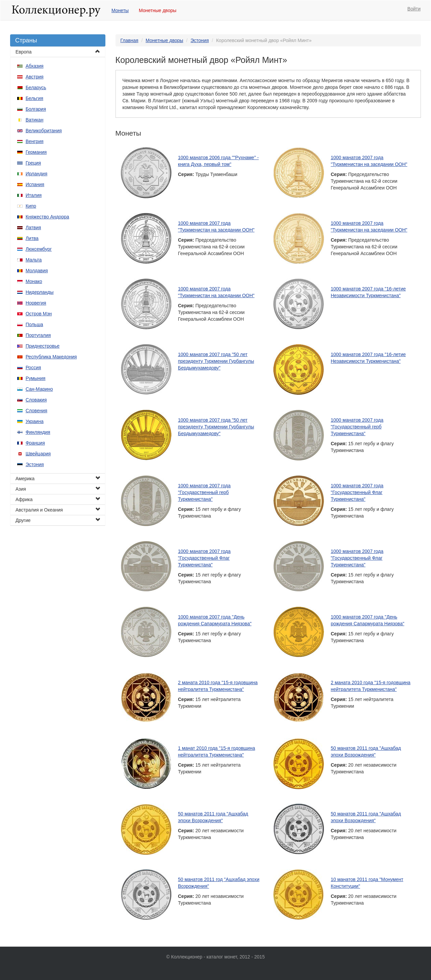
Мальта (34, 260)
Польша (34, 324)
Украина (35, 421)
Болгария (36, 109)
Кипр (31, 206)
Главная (129, 40)
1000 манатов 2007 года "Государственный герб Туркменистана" (357, 427)
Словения (36, 411)
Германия (36, 152)
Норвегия (36, 303)
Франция (35, 443)
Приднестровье (43, 346)
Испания (35, 184)
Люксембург (39, 249)
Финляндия (38, 432)
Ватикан (35, 120)
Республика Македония (51, 357)
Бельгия (34, 98)
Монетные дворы (158, 10)
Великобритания (44, 131)
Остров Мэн (39, 314)
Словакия (36, 400)
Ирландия (37, 174)
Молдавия (37, 271)
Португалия (38, 335)
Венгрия (35, 141)
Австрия (35, 77)
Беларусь (36, 87)
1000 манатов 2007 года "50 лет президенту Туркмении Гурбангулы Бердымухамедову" (216, 361)
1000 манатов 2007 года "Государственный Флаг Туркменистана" (357, 492)
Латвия (33, 228)
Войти (414, 9)
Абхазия (35, 66)
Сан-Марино (39, 389)
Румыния (36, 378)
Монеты (120, 10)
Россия (33, 367)
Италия (34, 195)
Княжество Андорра (47, 217)
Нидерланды (40, 292)
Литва (32, 238)
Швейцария (38, 454)
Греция (33, 163)
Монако (34, 281)
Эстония (35, 464)
